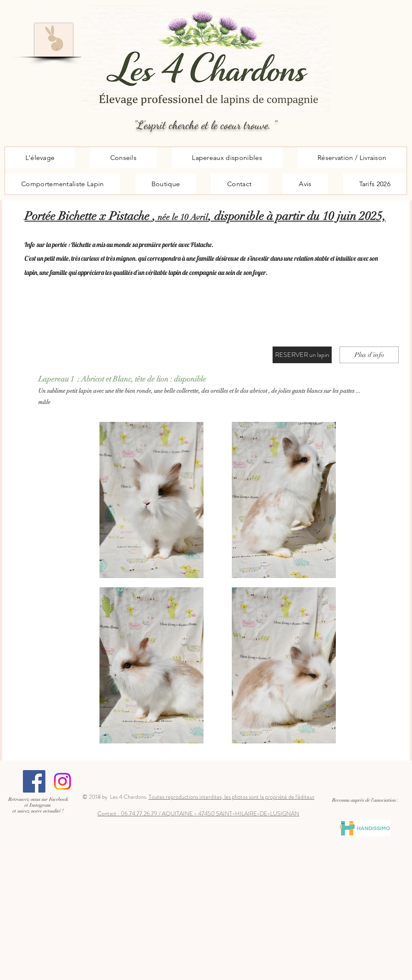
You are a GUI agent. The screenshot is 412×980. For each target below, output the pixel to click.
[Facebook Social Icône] (34, 781)
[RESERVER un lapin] (302, 355)
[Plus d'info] (369, 355)
